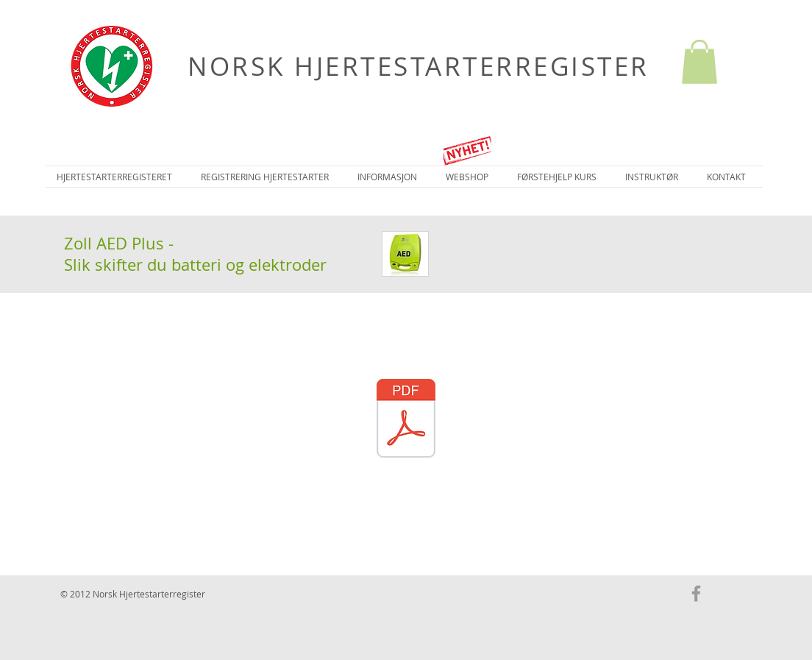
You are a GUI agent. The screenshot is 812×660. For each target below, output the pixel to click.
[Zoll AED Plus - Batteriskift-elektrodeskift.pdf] (406, 420)
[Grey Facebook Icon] (696, 593)
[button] (699, 62)
